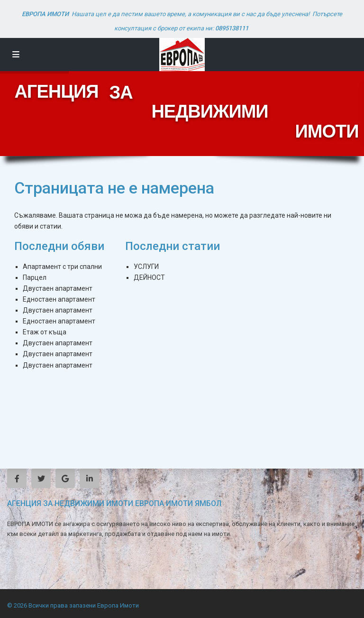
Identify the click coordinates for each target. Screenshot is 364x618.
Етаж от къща (45, 332)
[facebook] (17, 478)
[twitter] (41, 478)
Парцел (35, 277)
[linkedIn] (89, 478)
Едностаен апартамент (59, 299)
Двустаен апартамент (58, 288)
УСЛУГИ (146, 267)
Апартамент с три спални (62, 267)
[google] (65, 478)
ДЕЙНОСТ (149, 277)
